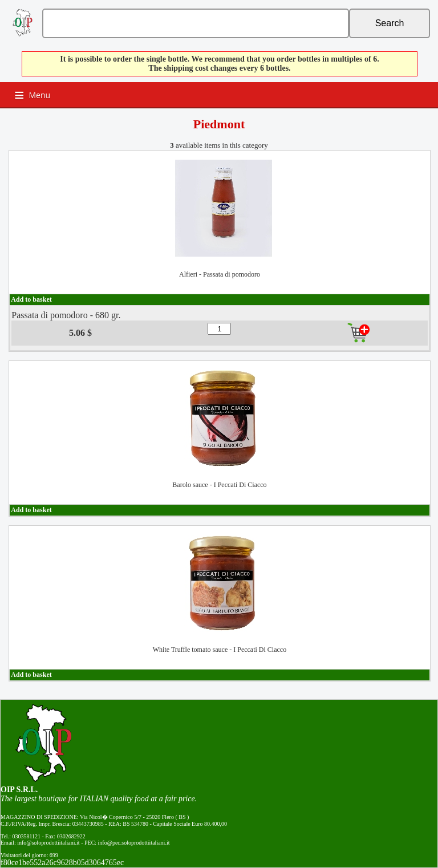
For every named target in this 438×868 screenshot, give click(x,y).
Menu (40, 95)
